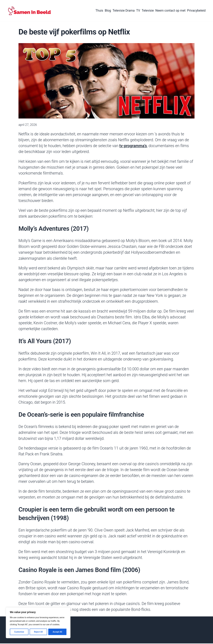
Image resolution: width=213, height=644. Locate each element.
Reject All (38, 632)
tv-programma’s (133, 146)
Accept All (57, 632)
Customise (19, 632)
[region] (38, 623)
